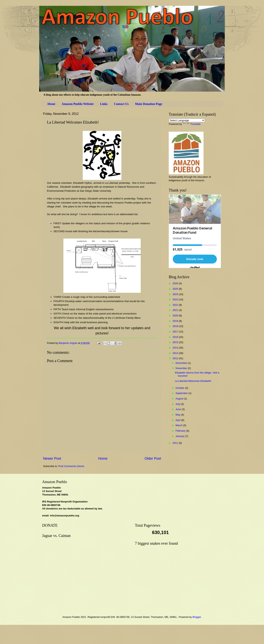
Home (103, 459)
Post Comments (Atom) (71, 466)
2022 (176, 305)
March (179, 425)
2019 (176, 321)
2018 (176, 326)
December (182, 363)
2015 (176, 342)
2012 (176, 358)
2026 (176, 283)
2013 (176, 353)
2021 (176, 310)
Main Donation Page (149, 104)
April (178, 420)
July (178, 404)
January (180, 436)
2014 (176, 348)
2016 (176, 337)
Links (104, 104)
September (182, 393)
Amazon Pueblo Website (78, 104)
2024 (176, 294)
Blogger (197, 617)
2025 (176, 289)
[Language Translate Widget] (187, 120)
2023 (176, 299)
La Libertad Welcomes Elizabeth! (193, 381)
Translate (192, 124)
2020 (176, 316)
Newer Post (52, 459)
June (179, 409)
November (182, 368)
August (180, 399)
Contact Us (121, 104)
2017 (176, 332)
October (180, 388)
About (51, 104)
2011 (176, 443)
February (181, 431)
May (178, 415)
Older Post (153, 459)
